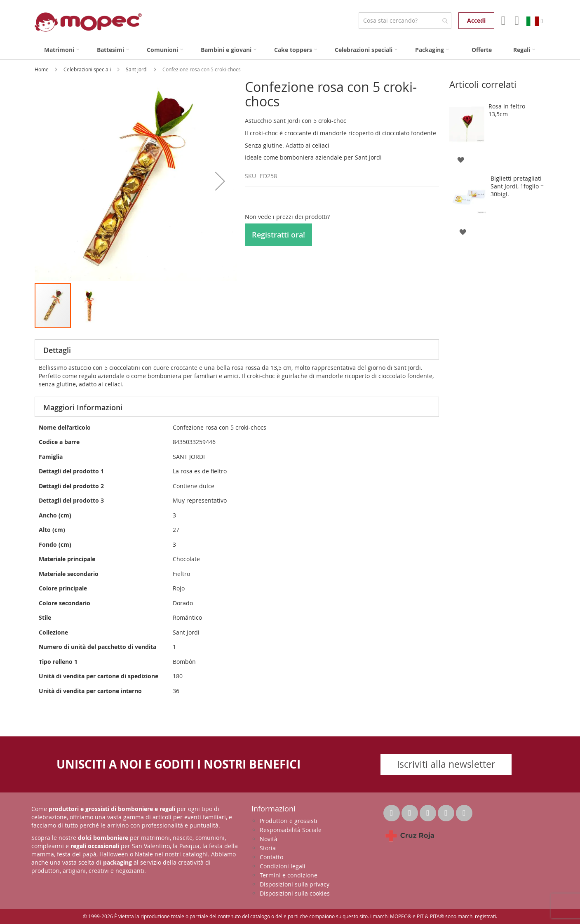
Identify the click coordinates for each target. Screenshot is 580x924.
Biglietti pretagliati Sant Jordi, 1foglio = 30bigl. (517, 186)
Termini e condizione (289, 875)
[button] (220, 181)
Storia (268, 848)
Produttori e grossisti (289, 821)
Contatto (271, 857)
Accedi (476, 20)
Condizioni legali (283, 866)
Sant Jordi (137, 69)
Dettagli (57, 350)
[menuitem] (62, 50)
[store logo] (88, 22)
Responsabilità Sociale (291, 830)
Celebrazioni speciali (88, 69)
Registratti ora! (278, 235)
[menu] (290, 50)
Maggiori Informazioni (83, 407)
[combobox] (405, 21)
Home (42, 69)
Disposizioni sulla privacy (295, 884)
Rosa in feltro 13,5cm (507, 110)
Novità (269, 839)
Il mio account (502, 21)
